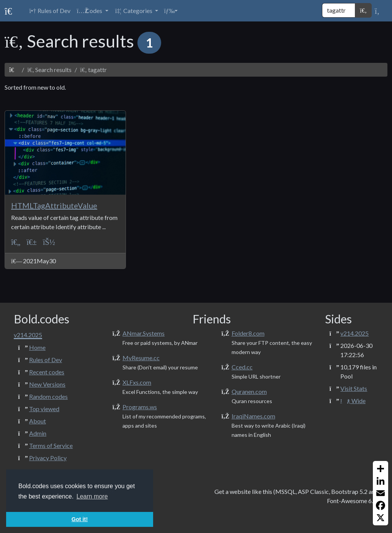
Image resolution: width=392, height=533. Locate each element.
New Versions (47, 384)
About (38, 421)
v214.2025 (354, 333)
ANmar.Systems (144, 333)
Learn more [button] (92, 496)
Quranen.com (249, 391)
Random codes (48, 396)
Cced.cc (242, 367)
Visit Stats (354, 388)
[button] (92, 11)
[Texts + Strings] (32, 242)
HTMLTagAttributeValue (54, 205)
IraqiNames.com (253, 416)
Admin (38, 433)
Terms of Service (51, 445)
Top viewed (44, 409)
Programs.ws (140, 407)
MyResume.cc (141, 358)
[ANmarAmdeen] (49, 242)
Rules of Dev (46, 360)
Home (37, 347)
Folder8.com (248, 333)
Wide (353, 401)
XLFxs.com (137, 382)
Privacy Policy (48, 458)
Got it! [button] (80, 519)
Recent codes (47, 372)
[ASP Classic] (16, 242)
